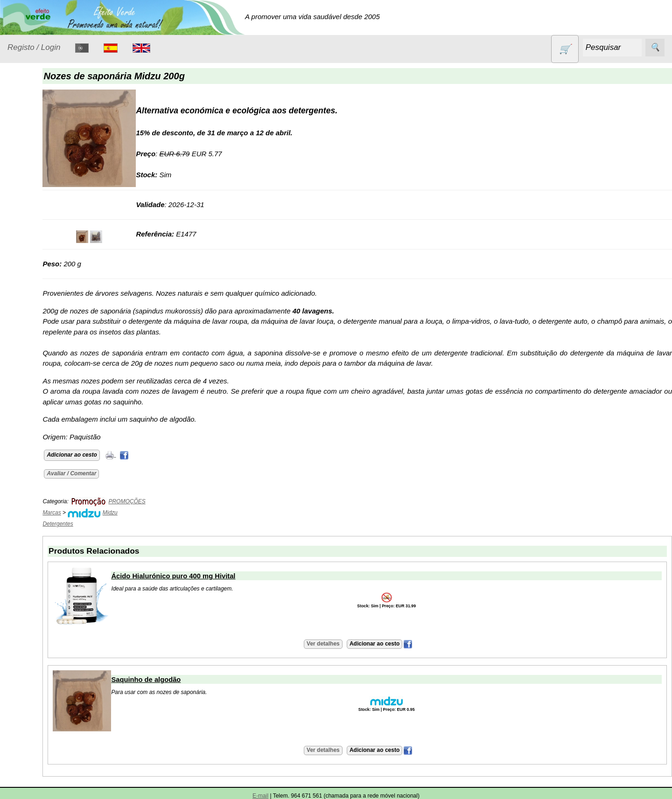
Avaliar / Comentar (122, 473)
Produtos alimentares (37, 301)
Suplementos (39, 417)
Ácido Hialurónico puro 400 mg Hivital (224, 576)
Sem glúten (36, 370)
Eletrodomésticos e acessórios (45, 208)
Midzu (161, 513)
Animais (31, 149)
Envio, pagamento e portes (50, 653)
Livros (28, 260)
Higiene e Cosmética (35, 236)
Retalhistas (47, 577)
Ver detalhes (348, 644)
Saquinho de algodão (197, 680)
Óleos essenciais (45, 277)
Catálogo (21, 440)
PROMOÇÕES (42, 352)
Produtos (21, 125)
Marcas (102, 513)
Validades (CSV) (56, 482)
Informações (27, 524)
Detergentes (38, 184)
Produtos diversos (33, 329)
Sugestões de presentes (40, 394)
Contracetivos (40, 167)
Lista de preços (54, 467)
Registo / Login (34, 47)
